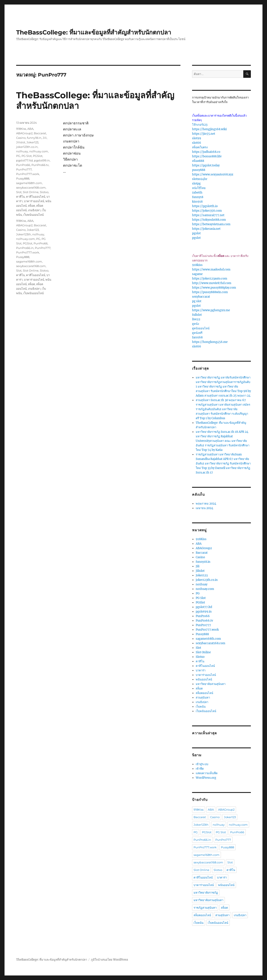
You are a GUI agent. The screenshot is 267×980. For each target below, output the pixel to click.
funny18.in (34, 138)
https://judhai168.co (206, 152)
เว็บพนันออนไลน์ (33, 215)
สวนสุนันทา (203, 698)
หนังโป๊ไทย (199, 188)
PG (18, 156)
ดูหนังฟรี (197, 333)
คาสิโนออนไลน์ (36, 197)
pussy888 (199, 170)
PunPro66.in (25, 248)
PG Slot (27, 156)
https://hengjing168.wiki (209, 129)
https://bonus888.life (207, 156)
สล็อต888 (198, 161)
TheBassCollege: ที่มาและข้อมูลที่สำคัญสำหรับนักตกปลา (94, 32)
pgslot (196, 233)
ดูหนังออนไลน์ (201, 328)
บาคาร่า (201, 670)
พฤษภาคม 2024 (206, 504)
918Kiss (21, 129)
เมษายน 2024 (204, 508)
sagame (197, 274)
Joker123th (24, 234)
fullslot (197, 315)
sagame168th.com (29, 183)
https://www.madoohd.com (211, 270)
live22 (196, 319)
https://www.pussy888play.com (214, 288)
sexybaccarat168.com (31, 188)
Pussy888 (23, 178)
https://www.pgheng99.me (211, 310)
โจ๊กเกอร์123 (200, 125)
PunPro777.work (28, 174)
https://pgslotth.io (205, 206)
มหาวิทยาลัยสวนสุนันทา (211, 684)
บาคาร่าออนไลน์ (34, 201)
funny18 (198, 197)
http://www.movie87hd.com (212, 283)
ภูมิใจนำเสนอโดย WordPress (109, 960)
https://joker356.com (207, 211)
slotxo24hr (200, 179)
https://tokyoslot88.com (209, 220)
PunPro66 (23, 165)
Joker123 (32, 142)
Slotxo (44, 192)
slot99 (197, 138)
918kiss (197, 265)
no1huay (22, 151)
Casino (21, 138)
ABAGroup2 (24, 133)
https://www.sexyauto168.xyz (213, 174)
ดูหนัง (196, 324)
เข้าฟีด (200, 769)
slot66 (197, 143)
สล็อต (31, 206)
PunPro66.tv (40, 165)
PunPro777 (24, 169)
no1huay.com (39, 151)
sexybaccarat (201, 297)
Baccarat (40, 133)
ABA (30, 129)
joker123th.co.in (27, 147)
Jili (45, 138)
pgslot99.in (42, 160)
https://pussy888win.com (210, 292)
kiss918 (197, 202)
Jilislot (21, 142)
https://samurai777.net (208, 215)
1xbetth (197, 193)
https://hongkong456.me (210, 342)
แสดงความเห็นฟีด (207, 773)
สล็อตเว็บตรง (200, 147)
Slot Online (31, 192)
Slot (19, 192)
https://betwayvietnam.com (211, 224)
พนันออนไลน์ (204, 679)
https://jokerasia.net (206, 229)
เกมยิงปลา (34, 210)
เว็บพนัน (201, 707)
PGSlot (38, 156)
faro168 (197, 337)
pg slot (197, 301)
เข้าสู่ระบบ (202, 764)
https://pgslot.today (206, 165)
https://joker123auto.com (210, 279)
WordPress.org (206, 778)
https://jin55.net (204, 134)
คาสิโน (20, 197)
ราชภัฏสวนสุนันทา (205, 908)
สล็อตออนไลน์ (204, 693)
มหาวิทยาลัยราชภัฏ (206, 892)
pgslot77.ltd (24, 160)
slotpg (196, 184)
